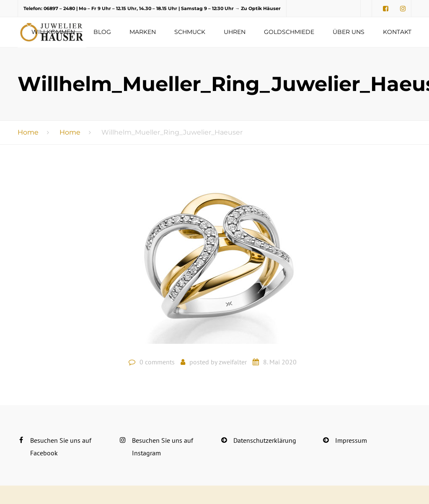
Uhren (235, 32)
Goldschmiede (289, 32)
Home (28, 132)
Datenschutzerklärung (265, 440)
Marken (143, 32)
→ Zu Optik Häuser (258, 8)
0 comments (157, 362)
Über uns (349, 32)
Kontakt (397, 32)
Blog (102, 32)
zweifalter (233, 362)
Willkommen (53, 32)
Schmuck (190, 32)
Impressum (351, 440)
